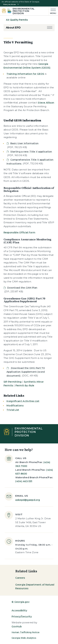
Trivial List (13, 410)
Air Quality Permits (17, 20)
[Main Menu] (53, 11)
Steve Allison (46, 103)
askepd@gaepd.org (28, 500)
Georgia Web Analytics (24, 638)
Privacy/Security (22, 616)
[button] (50, 28)
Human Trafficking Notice (26, 632)
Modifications (15, 405)
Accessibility (19, 610)
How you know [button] (10, 5)
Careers (20, 578)
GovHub (17, 626)
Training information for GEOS (25, 74)
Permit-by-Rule (25, 385)
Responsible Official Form (19, 232)
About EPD (13, 28)
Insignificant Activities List (23, 401)
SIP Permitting (13, 382)
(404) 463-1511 (24, 481)
